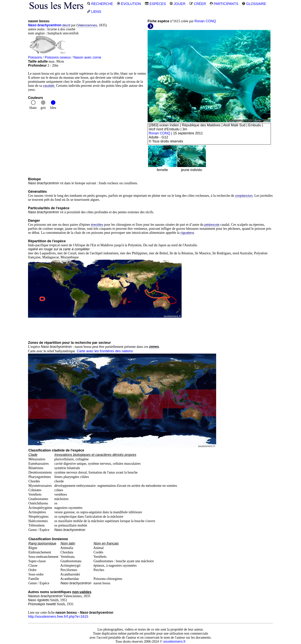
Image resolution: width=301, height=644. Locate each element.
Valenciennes (87, 25)
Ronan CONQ (205, 21)
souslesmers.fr (174, 642)
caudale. (49, 86)
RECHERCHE (100, 4)
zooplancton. (244, 196)
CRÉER (198, 4)
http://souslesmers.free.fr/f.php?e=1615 (58, 617)
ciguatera (187, 233)
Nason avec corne (87, 57)
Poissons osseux (58, 57)
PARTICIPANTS (224, 4)
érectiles (97, 225)
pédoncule (212, 225)
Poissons (35, 57)
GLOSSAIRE (254, 4)
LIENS (94, 12)
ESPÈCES (155, 4)
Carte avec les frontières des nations (105, 351)
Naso (32, 25)
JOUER (178, 4)
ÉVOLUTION (129, 4)
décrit (66, 25)
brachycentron (49, 25)
